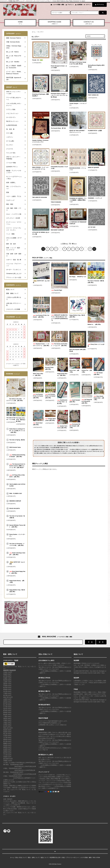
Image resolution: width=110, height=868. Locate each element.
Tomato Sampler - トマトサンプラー (78, 104)
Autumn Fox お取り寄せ (87, 371)
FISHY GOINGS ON (93, 95)
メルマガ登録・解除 (58, 5)
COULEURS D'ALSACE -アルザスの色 (59, 168)
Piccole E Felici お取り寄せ (50, 368)
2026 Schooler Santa (15, 447)
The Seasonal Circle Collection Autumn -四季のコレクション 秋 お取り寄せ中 (17, 466)
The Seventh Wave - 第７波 (59, 128)
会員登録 (80, 5)
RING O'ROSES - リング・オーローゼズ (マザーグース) (41, 168)
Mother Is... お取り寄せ (94, 324)
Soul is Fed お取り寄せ (74, 371)
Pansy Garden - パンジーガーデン (17, 535)
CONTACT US (89, 23)
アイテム (99, 5)
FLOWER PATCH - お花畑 (95, 131)
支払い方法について (21, 857)
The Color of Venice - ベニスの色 (11, 419)
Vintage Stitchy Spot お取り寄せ (50, 420)
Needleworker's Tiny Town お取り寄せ (62, 402)
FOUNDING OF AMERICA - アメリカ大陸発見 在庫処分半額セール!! (78, 200)
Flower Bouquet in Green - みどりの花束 (59, 67)
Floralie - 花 (38, 60)
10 (90, 249)
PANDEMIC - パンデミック (95, 198)
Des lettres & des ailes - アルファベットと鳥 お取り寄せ (16, 400)
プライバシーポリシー (72, 857)
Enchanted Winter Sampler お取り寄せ (75, 426)
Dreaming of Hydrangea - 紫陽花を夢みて (41, 95)
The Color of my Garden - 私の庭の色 (17, 517)
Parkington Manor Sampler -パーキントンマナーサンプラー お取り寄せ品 (59, 95)
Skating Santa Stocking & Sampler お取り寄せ (17, 456)
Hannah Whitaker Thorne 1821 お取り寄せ (17, 526)
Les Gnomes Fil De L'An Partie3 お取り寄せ (41, 316)
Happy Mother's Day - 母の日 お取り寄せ (78, 316)
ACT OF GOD (92, 227)
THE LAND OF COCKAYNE (40, 197)
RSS (94, 857)
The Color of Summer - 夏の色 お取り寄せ (96, 282)
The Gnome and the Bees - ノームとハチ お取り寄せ (59, 345)
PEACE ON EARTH (15, 508)
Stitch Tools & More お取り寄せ (38, 375)
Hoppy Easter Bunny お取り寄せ (62, 375)
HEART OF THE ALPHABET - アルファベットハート (77, 131)
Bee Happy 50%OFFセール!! (78, 277)
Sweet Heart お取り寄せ (38, 424)
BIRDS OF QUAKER (94, 168)
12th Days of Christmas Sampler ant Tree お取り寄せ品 (78, 63)
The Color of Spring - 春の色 (17, 440)
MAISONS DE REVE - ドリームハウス (78, 169)
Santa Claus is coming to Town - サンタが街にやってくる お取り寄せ (17, 431)
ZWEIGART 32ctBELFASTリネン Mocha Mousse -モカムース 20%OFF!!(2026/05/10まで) (59, 318)
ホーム (34, 32)
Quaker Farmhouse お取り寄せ (62, 427)
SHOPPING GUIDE (55, 23)
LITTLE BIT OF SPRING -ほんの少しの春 (41, 233)
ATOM (98, 857)
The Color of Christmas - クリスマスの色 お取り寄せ (17, 545)
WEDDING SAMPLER (15, 501)
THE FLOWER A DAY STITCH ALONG (17, 485)
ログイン (88, 5)
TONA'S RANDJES (56, 202)
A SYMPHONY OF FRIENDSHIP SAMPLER (78, 223)
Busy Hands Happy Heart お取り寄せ (99, 398)
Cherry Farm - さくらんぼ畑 (96, 345)
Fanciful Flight (57, 290)
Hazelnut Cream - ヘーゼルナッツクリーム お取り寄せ (41, 345)
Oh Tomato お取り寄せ (99, 374)
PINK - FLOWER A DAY (16, 493)
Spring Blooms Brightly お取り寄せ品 (96, 66)
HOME (20, 23)
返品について (44, 857)
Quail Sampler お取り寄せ (75, 401)
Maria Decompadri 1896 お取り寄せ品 (78, 350)
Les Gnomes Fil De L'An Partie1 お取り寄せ (38, 396)
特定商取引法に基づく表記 (57, 857)
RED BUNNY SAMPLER (58, 230)
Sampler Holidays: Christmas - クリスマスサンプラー (41, 141)
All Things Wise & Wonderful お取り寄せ (87, 401)
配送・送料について (34, 857)
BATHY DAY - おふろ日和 (41, 282)
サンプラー (41, 32)
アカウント (71, 5)
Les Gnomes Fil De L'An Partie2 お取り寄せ (51, 396)
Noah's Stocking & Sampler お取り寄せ (17, 554)
